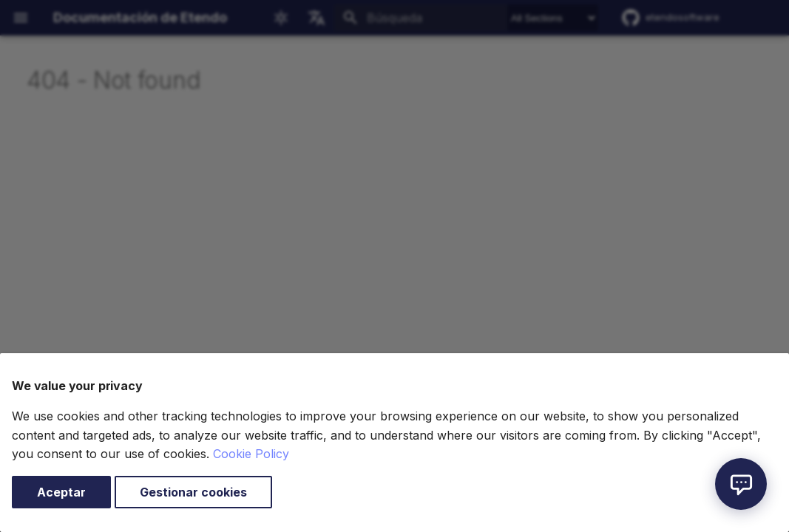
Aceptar (61, 492)
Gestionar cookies (193, 492)
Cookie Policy (251, 454)
